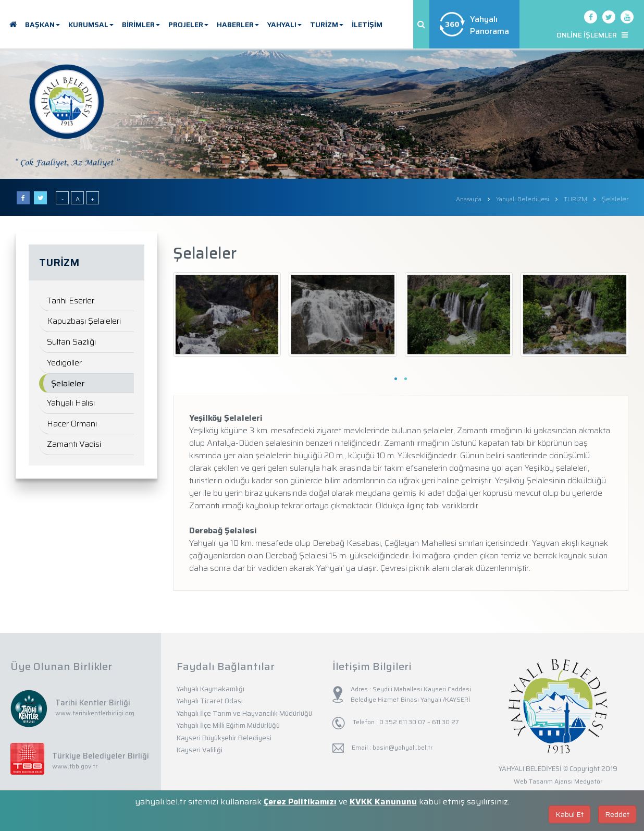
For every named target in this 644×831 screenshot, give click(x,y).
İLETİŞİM (367, 25)
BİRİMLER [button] (141, 25)
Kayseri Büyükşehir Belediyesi (224, 738)
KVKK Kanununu (383, 802)
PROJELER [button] (188, 25)
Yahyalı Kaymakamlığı (210, 689)
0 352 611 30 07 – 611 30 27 (418, 722)
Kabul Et (569, 814)
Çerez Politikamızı (300, 802)
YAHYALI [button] (284, 25)
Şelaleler (68, 383)
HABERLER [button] (238, 25)
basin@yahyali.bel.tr (402, 747)
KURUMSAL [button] (91, 25)
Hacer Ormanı (72, 424)
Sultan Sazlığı (71, 342)
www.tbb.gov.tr (75, 766)
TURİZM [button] (327, 25)
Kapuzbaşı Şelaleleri (84, 321)
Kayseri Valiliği (200, 750)
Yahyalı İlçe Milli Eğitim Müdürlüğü (228, 725)
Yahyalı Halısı (71, 403)
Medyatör (588, 781)
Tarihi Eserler (71, 301)
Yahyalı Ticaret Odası (210, 701)
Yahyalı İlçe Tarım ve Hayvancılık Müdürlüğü (244, 713)
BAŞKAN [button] (42, 25)
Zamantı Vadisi (74, 444)
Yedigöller (64, 363)
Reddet (617, 814)
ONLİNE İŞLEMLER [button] (592, 35)
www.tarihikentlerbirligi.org (95, 713)
